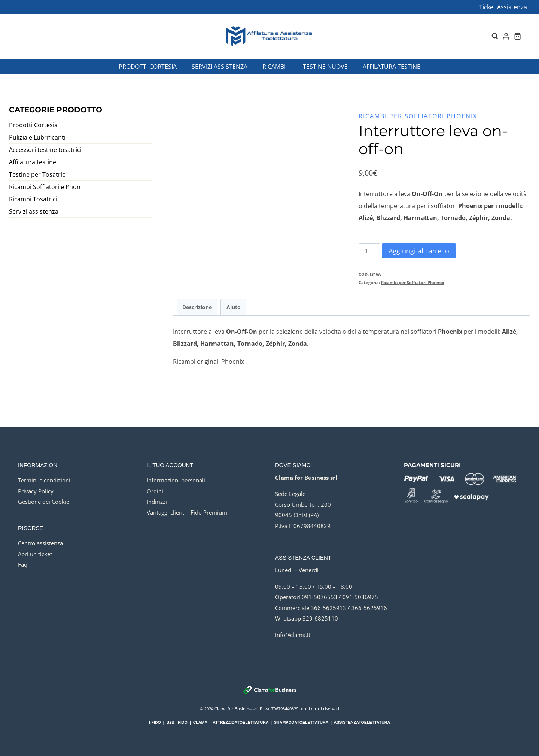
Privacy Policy (36, 491)
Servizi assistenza (220, 67)
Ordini (155, 491)
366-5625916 (369, 608)
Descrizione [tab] (197, 307)
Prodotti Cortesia (148, 67)
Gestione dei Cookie (44, 502)
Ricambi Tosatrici (33, 199)
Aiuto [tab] (234, 307)
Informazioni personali (176, 480)
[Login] (506, 36)
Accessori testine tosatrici (45, 150)
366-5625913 (328, 608)
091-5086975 (360, 597)
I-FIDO (155, 722)
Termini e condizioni (44, 480)
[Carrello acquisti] (517, 36)
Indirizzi (157, 502)
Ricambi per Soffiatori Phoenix (418, 116)
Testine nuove (325, 67)
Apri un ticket (35, 554)
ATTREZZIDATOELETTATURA (240, 722)
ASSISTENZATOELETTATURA (362, 722)
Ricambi (274, 67)
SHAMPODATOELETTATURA (301, 722)
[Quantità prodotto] (369, 251)
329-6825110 (320, 618)
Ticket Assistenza (503, 7)
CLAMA (200, 722)
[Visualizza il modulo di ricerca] (491, 36)
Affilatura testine (392, 67)
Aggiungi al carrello (419, 251)
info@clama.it (293, 635)
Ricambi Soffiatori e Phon (45, 187)
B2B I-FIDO (177, 722)
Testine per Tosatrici (38, 174)
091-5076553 (319, 597)
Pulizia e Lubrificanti (37, 137)
